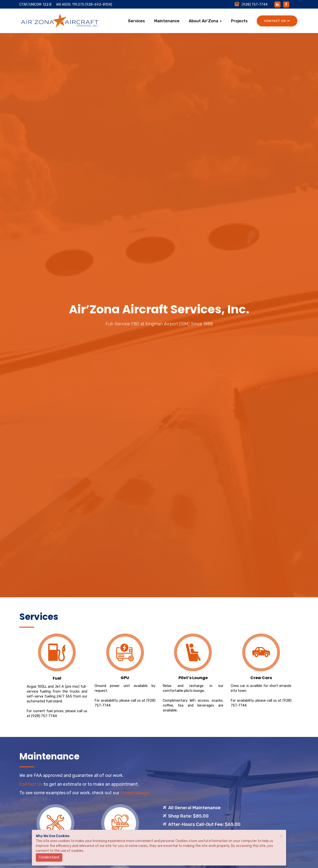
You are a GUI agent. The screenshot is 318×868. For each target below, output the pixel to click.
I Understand (49, 857)
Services (136, 21)
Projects (239, 21)
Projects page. (135, 793)
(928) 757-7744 (44, 716)
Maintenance (167, 21)
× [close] (281, 836)
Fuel (57, 678)
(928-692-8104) (98, 5)
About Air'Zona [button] (205, 21)
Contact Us (277, 21)
